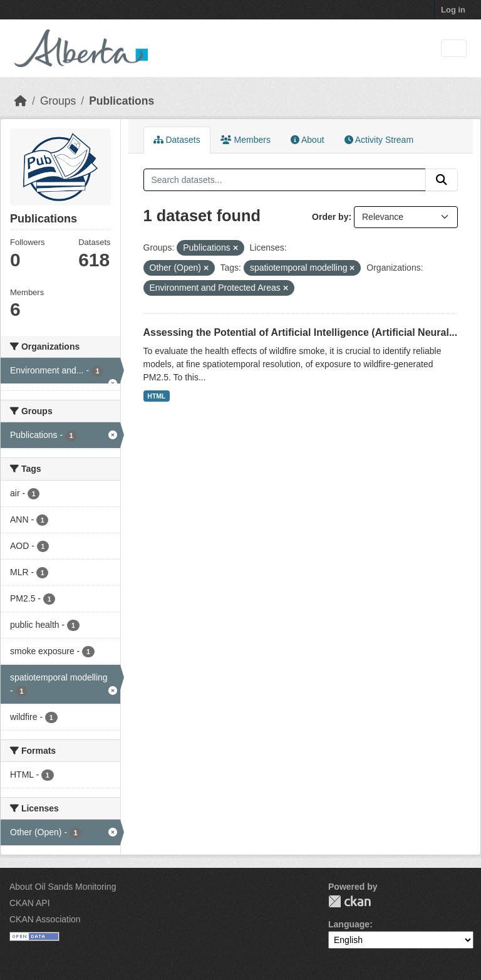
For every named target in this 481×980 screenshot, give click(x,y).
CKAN (349, 901)
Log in (453, 10)
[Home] (21, 101)
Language (349, 924)
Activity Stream (379, 140)
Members (246, 140)
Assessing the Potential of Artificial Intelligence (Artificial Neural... (301, 332)
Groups (58, 101)
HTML (156, 396)
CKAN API (30, 903)
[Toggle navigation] (454, 49)
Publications (122, 101)
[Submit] (442, 180)
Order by (330, 217)
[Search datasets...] (285, 180)
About (308, 140)
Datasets (177, 140)
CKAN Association (45, 919)
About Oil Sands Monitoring (63, 887)
